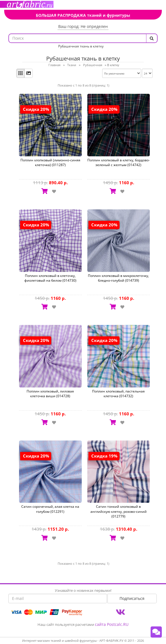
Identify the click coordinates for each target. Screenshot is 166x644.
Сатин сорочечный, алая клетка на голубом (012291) (50, 509)
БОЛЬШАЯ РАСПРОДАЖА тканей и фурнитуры (83, 15)
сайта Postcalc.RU (112, 624)
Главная (54, 65)
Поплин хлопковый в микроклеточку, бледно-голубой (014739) (118, 278)
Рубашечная (93, 65)
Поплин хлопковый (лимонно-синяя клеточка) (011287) (50, 162)
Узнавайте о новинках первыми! (83, 590)
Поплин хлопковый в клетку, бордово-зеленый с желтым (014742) (119, 162)
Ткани (72, 65)
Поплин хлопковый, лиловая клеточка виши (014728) (50, 394)
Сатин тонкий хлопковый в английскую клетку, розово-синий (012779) (119, 511)
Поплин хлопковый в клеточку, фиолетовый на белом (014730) (50, 278)
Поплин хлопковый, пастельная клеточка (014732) (118, 394)
